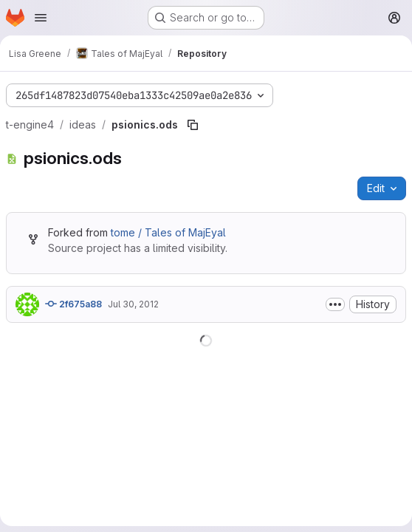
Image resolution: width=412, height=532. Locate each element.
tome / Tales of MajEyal (168, 232)
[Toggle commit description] (335, 304)
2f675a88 (73, 304)
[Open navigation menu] (41, 18)
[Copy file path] (193, 125)
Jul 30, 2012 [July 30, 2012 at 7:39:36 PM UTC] (133, 304)
